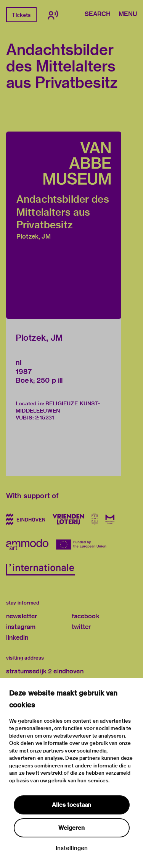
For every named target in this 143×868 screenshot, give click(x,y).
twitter (81, 627)
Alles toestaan (71, 805)
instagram (21, 627)
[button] (64, 225)
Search (98, 15)
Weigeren (71, 828)
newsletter (22, 616)
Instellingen (72, 848)
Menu (128, 15)
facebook (86, 616)
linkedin (17, 638)
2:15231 (45, 418)
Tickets (21, 15)
